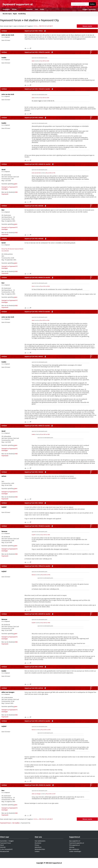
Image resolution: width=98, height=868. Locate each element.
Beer (3, 210)
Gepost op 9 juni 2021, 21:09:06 (34, 667)
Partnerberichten (40, 849)
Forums (21, 9)
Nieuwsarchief (5, 851)
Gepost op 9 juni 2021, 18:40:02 (34, 472)
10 (41, 26)
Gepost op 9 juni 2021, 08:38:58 (34, 239)
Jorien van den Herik (8, 35)
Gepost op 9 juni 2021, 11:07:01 (34, 312)
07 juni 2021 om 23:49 (44, 61)
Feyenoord (7, 37)
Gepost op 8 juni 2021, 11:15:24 (34, 31)
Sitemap (72, 847)
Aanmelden (4, 841)
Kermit (4, 243)
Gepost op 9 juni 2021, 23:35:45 (34, 721)
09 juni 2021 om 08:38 (45, 286)
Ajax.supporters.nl (75, 841)
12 (44, 26)
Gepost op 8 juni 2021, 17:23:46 (34, 89)
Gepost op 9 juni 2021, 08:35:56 (34, 206)
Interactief (29, 9)
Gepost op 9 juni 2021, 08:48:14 (34, 278)
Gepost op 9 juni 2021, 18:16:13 (34, 426)
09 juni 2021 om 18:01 (45, 434)
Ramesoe (4, 532)
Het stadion (31, 20)
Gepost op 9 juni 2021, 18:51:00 (34, 503)
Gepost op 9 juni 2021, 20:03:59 (34, 614)
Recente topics (7, 14)
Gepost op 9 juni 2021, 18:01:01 (34, 357)
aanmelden (92, 9)
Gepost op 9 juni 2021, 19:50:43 (34, 566)
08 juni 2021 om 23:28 (44, 320)
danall (33, 61)
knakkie (4, 58)
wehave (4, 476)
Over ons (38, 837)
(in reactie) (46, 52)
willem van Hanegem (8, 692)
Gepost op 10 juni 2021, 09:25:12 (34, 785)
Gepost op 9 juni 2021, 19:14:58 (34, 526)
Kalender (3, 847)
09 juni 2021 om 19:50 (45, 623)
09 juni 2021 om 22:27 (51, 794)
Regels (15, 14)
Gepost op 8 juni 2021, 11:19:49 (34, 52)
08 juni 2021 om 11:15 (50, 173)
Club (36, 9)
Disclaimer (38, 843)
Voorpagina (6, 9)
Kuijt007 (4, 507)
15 (49, 26)
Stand (2, 845)
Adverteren (38, 847)
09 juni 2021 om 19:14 (45, 575)
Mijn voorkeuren (74, 849)
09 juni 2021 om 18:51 (45, 535)
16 (50, 26)
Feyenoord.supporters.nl (77, 843)
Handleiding (22, 14)
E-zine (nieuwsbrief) (6, 849)
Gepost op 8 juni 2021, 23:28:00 (34, 164)
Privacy (37, 845)
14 (47, 26)
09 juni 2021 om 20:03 (46, 730)
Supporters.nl (75, 837)
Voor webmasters (40, 841)
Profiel (42, 9)
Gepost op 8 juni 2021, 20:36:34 (34, 118)
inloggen (85, 9)
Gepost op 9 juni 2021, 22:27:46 (34, 688)
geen (16, 184)
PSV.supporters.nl (74, 845)
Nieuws (14, 9)
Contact (37, 851)
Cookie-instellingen (75, 851)
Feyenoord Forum (11, 20)
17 (52, 26)
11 (42, 26)
